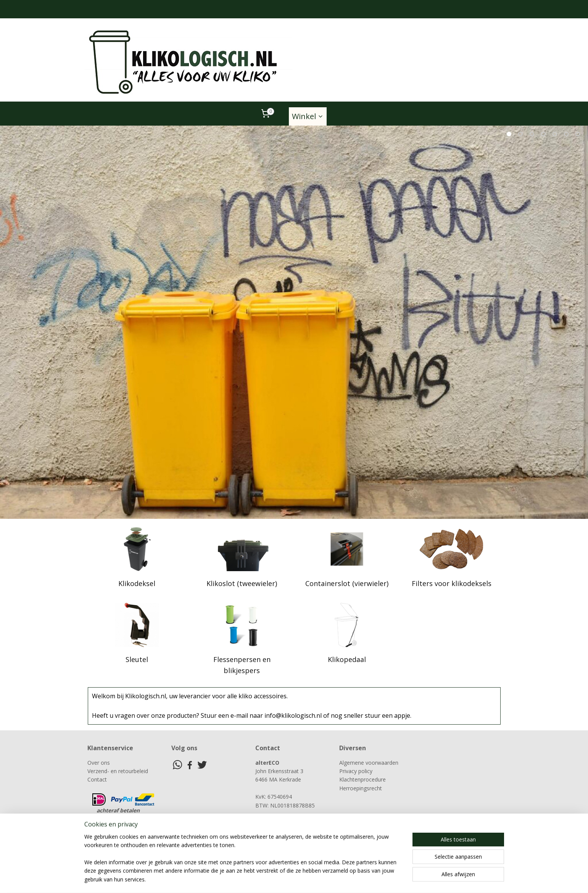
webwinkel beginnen (333, 879)
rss (304, 879)
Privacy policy (356, 771)
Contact (97, 779)
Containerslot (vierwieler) (346, 583)
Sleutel (137, 659)
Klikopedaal (346, 659)
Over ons (99, 763)
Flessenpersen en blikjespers (242, 665)
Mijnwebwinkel (400, 879)
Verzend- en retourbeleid (118, 771)
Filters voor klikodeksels (452, 583)
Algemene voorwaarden (369, 763)
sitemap (288, 879)
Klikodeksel (137, 583)
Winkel (308, 116)
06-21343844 (279, 822)
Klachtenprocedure (362, 779)
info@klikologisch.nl (285, 831)
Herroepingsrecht (361, 788)
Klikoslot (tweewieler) (242, 583)
